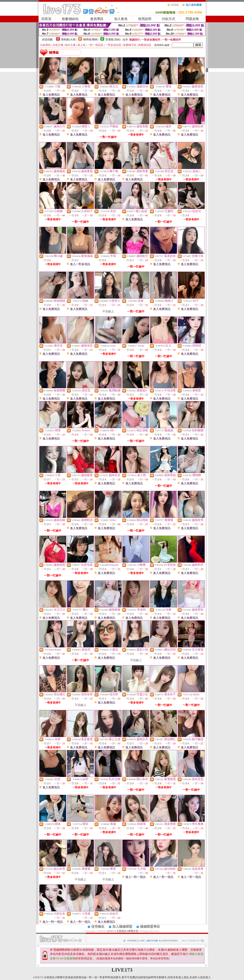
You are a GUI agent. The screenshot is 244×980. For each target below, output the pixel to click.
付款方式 (168, 19)
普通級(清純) (113, 39)
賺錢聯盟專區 (150, 927)
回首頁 (46, 19)
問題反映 (192, 19)
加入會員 (121, 19)
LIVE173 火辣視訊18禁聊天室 (122, 931)
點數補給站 (70, 19)
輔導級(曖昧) (91, 39)
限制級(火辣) (69, 39)
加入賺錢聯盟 (122, 927)
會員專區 (97, 19)
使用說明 (145, 19)
